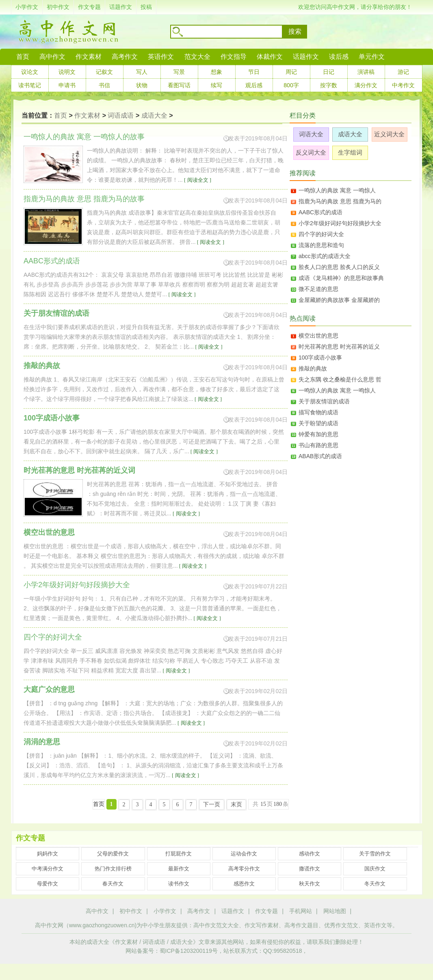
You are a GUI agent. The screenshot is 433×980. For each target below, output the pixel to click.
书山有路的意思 (318, 445)
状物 (142, 85)
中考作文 (403, 85)
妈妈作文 (48, 854)
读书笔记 (30, 85)
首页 (23, 57)
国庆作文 (375, 869)
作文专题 (89, 7)
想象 (216, 72)
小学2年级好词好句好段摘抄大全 (340, 223)
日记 (329, 72)
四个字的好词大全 (321, 234)
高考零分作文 (244, 869)
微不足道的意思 (318, 289)
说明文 (67, 72)
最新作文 (179, 869)
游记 (403, 72)
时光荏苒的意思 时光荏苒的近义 (339, 347)
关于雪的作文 (375, 854)
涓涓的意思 (42, 742)
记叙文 (104, 72)
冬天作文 (375, 884)
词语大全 (311, 134)
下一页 (212, 804)
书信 (104, 85)
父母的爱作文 (113, 854)
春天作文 (113, 884)
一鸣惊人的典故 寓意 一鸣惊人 (337, 190)
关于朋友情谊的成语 (56, 313)
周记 (291, 72)
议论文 (30, 72)
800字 (291, 85)
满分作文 (366, 85)
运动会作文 (244, 854)
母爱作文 (48, 884)
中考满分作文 (48, 869)
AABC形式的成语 (320, 212)
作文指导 (234, 57)
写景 (179, 72)
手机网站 (301, 911)
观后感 (254, 85)
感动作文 (310, 854)
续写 (216, 85)
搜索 (295, 31)
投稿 (146, 7)
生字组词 (350, 152)
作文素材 (89, 57)
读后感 (339, 57)
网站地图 (335, 911)
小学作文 (27, 7)
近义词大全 (389, 134)
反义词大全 (311, 152)
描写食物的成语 (318, 412)
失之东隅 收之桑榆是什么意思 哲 (340, 379)
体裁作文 (270, 57)
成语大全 (154, 115)
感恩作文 (244, 884)
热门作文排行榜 (113, 869)
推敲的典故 (42, 366)
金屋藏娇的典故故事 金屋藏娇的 (339, 300)
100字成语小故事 (52, 418)
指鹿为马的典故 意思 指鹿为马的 (340, 201)
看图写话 (179, 85)
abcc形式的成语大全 (325, 256)
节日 (254, 72)
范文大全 (197, 57)
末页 (236, 804)
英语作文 (161, 57)
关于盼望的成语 (318, 423)
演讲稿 (366, 72)
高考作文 (125, 57)
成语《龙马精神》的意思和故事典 (341, 278)
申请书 (67, 85)
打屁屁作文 (179, 854)
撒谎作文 (310, 869)
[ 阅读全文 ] (197, 180)
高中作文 (97, 911)
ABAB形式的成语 (320, 456)
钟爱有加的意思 (318, 434)
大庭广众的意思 (49, 689)
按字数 (329, 85)
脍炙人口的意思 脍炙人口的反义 (339, 267)
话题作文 (121, 7)
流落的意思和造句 (321, 245)
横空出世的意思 (49, 532)
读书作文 (179, 884)
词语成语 (121, 115)
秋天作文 (310, 884)
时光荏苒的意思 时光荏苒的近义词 (79, 470)
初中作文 (58, 7)
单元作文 (372, 57)
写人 (142, 72)
